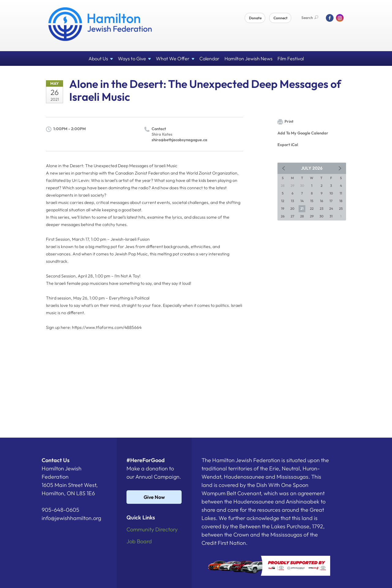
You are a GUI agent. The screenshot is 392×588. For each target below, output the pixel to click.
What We (175, 58)
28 (302, 216)
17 (331, 201)
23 (322, 209)
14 (302, 201)
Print (285, 122)
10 (331, 193)
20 (292, 209)
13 (292, 201)
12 (283, 201)
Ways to (134, 58)
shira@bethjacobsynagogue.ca (179, 140)
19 (283, 209)
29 (312, 216)
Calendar (209, 58)
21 (302, 209)
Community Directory (152, 529)
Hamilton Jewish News (249, 58)
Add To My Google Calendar (303, 133)
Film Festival (291, 58)
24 (331, 209)
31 (331, 216)
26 (283, 216)
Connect (281, 18)
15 (312, 201)
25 (341, 209)
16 (322, 201)
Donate (255, 18)
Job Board (139, 541)
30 (321, 216)
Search (310, 18)
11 (341, 193)
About (101, 58)
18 (341, 201)
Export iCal (288, 145)
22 (312, 209)
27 (292, 216)
